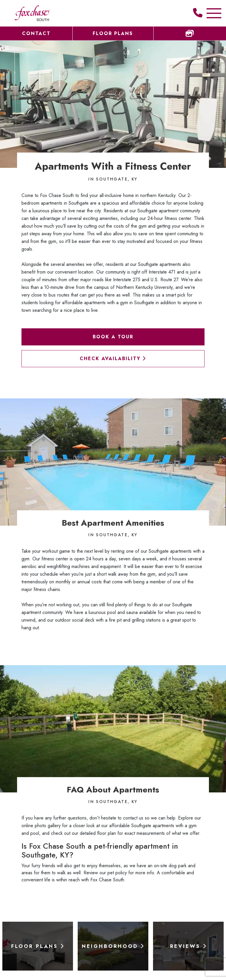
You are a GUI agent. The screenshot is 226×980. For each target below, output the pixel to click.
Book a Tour (113, 337)
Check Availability (113, 359)
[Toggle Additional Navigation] (210, 13)
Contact (36, 33)
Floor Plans (113, 33)
